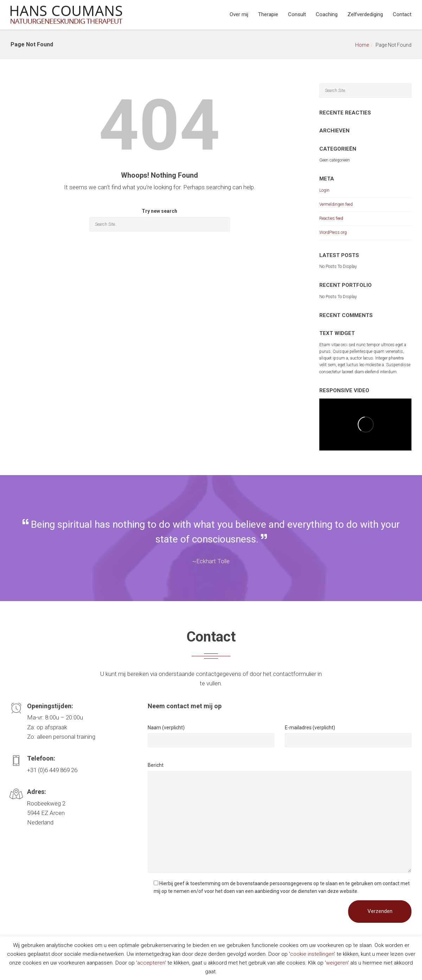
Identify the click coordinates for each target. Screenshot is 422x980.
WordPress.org (333, 232)
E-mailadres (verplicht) (310, 728)
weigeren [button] (337, 963)
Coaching (327, 14)
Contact (402, 14)
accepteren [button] (151, 963)
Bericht (156, 765)
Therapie (268, 14)
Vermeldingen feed (336, 204)
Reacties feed (331, 218)
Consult (297, 14)
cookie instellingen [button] (312, 954)
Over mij (239, 14)
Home (362, 45)
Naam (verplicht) (166, 728)
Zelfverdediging (365, 14)
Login (324, 190)
